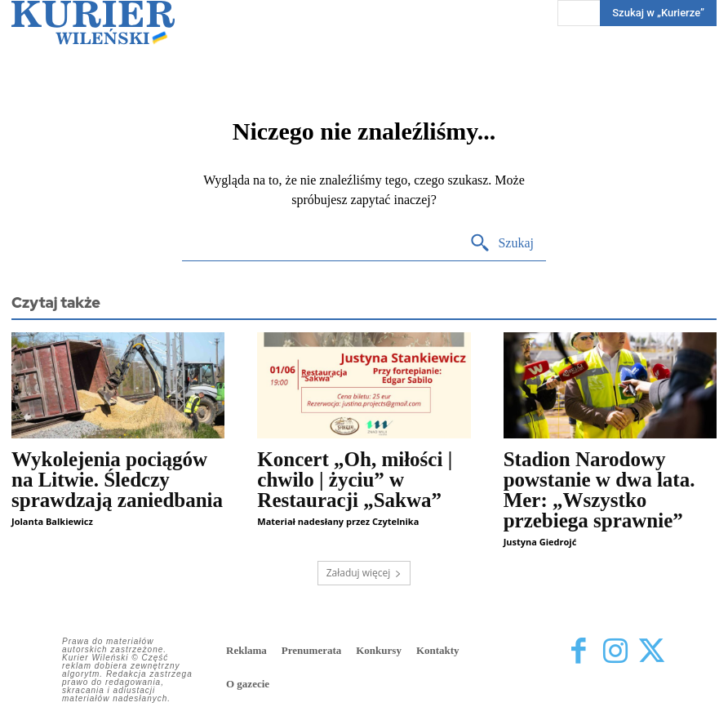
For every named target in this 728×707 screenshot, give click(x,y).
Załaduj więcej (364, 573)
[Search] (502, 244)
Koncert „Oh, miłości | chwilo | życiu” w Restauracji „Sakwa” (355, 480)
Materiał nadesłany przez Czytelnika (338, 521)
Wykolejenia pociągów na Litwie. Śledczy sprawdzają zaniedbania (117, 480)
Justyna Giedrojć (540, 542)
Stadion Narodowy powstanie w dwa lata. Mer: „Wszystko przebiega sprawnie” (599, 490)
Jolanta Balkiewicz (52, 521)
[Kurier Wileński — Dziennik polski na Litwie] (93, 22)
